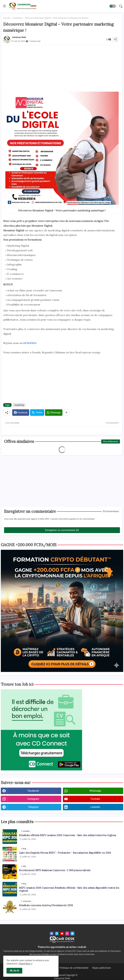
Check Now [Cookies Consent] (24, 964)
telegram (33, 807)
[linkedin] (57, 934)
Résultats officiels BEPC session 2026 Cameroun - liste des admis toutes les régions (68, 835)
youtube (95, 799)
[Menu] (4, 6)
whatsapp (95, 791)
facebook (33, 791)
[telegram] (72, 934)
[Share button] (66, 413)
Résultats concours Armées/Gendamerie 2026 (46, 905)
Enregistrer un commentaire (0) (62, 530)
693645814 (30, 343)
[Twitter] (37, 413)
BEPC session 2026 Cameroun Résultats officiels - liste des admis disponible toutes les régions (69, 889)
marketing (18, 18)
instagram (33, 799)
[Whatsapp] (54, 413)
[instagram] (67, 934)
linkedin (95, 807)
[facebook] (52, 934)
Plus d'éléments (111, 441)
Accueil (7, 18)
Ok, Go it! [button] (14, 971)
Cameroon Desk (62, 978)
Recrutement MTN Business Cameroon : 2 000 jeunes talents (55, 870)
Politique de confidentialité (74, 968)
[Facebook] (21, 413)
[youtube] (62, 934)
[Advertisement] (62, 68)
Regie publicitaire (102, 968)
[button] (113, 6)
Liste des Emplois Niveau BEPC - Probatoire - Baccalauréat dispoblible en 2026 (65, 853)
